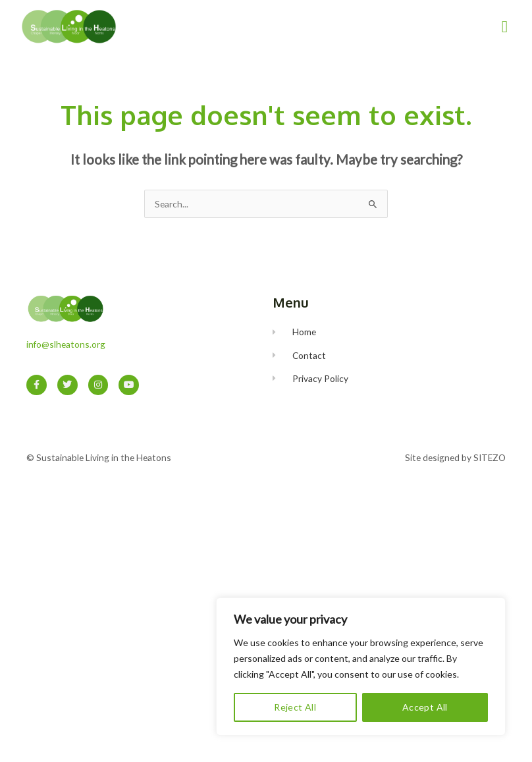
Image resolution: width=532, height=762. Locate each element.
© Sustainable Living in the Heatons (99, 457)
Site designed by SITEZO (455, 457)
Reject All (295, 707)
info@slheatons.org (66, 344)
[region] (361, 667)
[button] (504, 26)
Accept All (425, 707)
